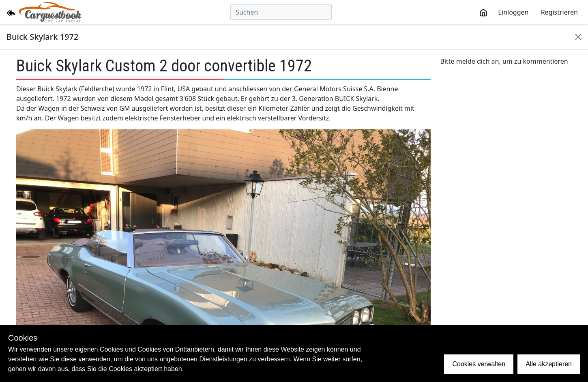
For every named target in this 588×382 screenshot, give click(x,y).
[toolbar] (529, 12)
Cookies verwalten (479, 364)
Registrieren (559, 12)
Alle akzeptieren (549, 364)
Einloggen (513, 12)
